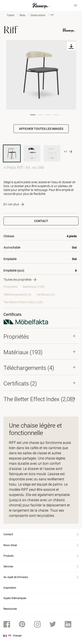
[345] (52, 153)
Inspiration (10, 588)
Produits (11, 15)
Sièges (22, 15)
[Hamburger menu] (75, 5)
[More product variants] (68, 152)
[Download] (71, 46)
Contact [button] (41, 221)
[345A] (32, 153)
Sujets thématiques (15, 598)
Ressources (10, 609)
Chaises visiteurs (38, 15)
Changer (17, 636)
